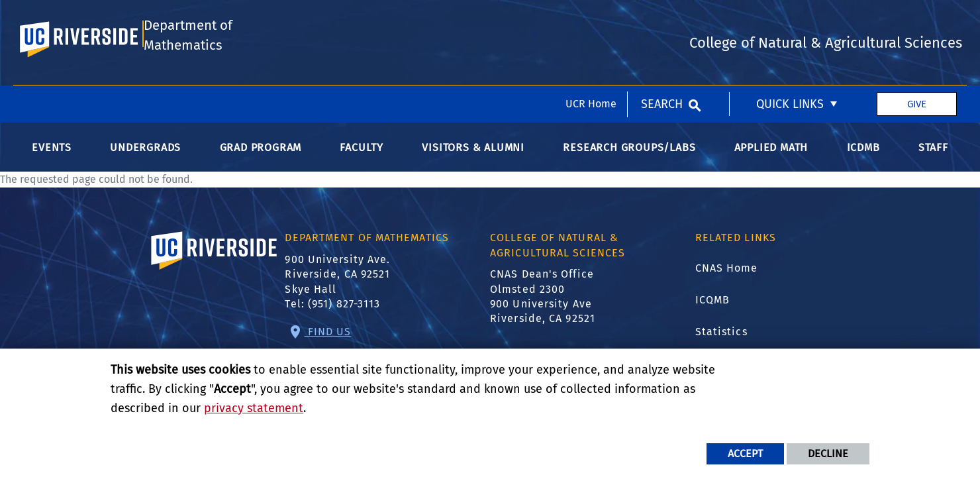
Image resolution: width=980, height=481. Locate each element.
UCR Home (591, 18)
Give (917, 19)
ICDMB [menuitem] (863, 151)
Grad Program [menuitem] (261, 151)
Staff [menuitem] (933, 151)
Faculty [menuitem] (362, 151)
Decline (828, 454)
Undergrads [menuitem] (145, 151)
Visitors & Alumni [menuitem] (473, 151)
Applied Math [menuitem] (771, 151)
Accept (745, 454)
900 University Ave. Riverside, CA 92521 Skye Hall (337, 278)
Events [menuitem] (52, 151)
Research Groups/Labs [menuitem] (629, 151)
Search (662, 19)
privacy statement (254, 408)
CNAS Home (727, 271)
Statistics (721, 335)
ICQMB (713, 303)
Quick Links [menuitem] (790, 19)
